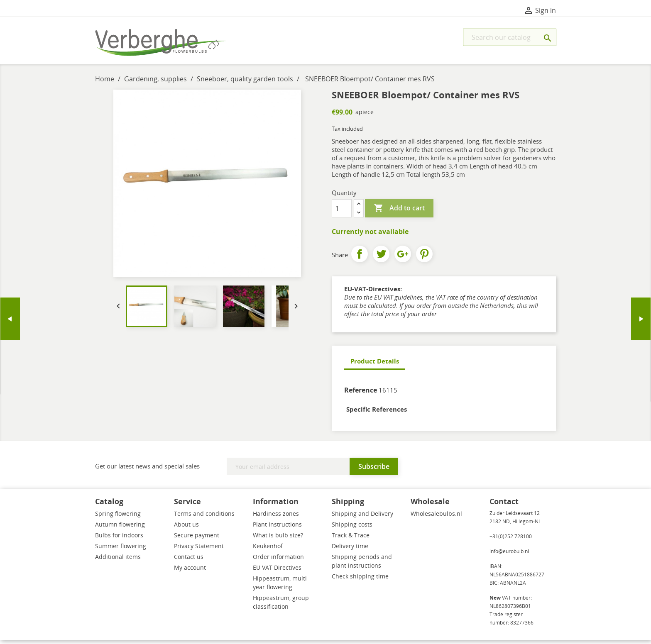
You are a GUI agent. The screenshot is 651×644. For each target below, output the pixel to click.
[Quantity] (342, 212)
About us (186, 528)
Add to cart (399, 212)
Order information (278, 560)
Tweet (381, 258)
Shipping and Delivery (362, 517)
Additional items (118, 560)
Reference (361, 394)
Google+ (403, 258)
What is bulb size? (278, 539)
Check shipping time (360, 580)
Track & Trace (351, 539)
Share (360, 258)
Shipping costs (352, 528)
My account (190, 571)
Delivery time (350, 550)
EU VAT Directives (277, 571)
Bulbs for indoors (119, 539)
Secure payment (197, 539)
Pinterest (424, 258)
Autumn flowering (120, 528)
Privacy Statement (199, 550)
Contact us (189, 560)
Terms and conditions (204, 517)
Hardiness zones (276, 517)
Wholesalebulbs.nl (436, 517)
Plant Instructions (277, 528)
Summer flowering (121, 550)
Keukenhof (268, 550)
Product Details (375, 365)
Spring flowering (118, 517)
